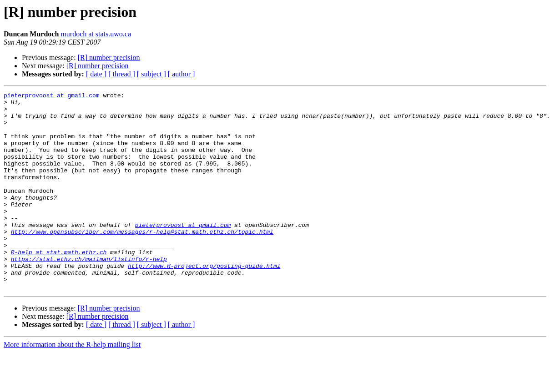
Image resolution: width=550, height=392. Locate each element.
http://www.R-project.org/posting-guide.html (204, 301)
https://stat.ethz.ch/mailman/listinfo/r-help (89, 293)
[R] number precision (109, 58)
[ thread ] (122, 74)
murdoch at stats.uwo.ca (96, 34)
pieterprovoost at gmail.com (52, 96)
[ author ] (182, 74)
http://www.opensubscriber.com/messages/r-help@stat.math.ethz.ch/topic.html (142, 260)
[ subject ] (151, 74)
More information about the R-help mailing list (72, 384)
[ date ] (96, 74)
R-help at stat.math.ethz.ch (59, 285)
